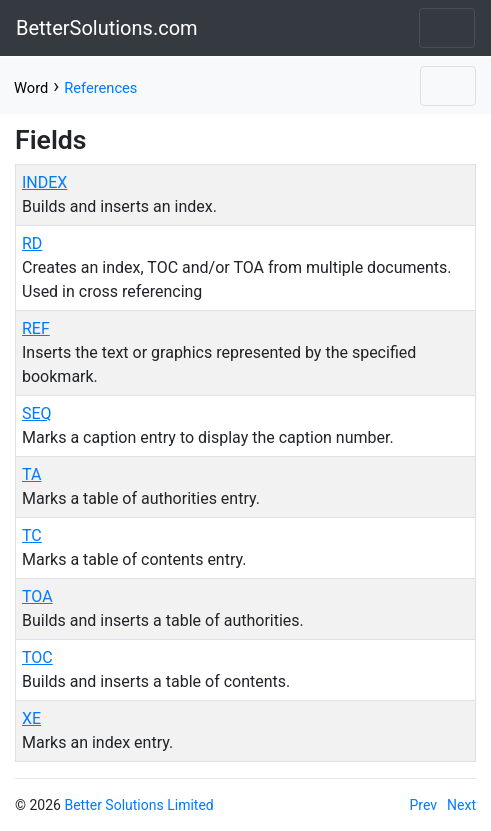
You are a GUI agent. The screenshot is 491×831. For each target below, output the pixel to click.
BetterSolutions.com (107, 28)
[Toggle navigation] (447, 28)
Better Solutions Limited (138, 805)
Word (31, 88)
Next (461, 805)
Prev (424, 805)
